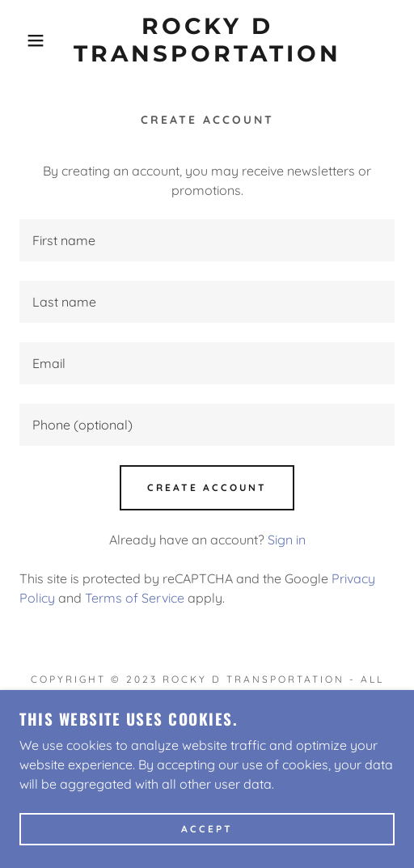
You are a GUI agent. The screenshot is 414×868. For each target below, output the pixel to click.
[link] (207, 40)
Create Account (207, 487)
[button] (30, 40)
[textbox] (207, 240)
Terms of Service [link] (135, 598)
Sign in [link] (287, 540)
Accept (207, 830)
